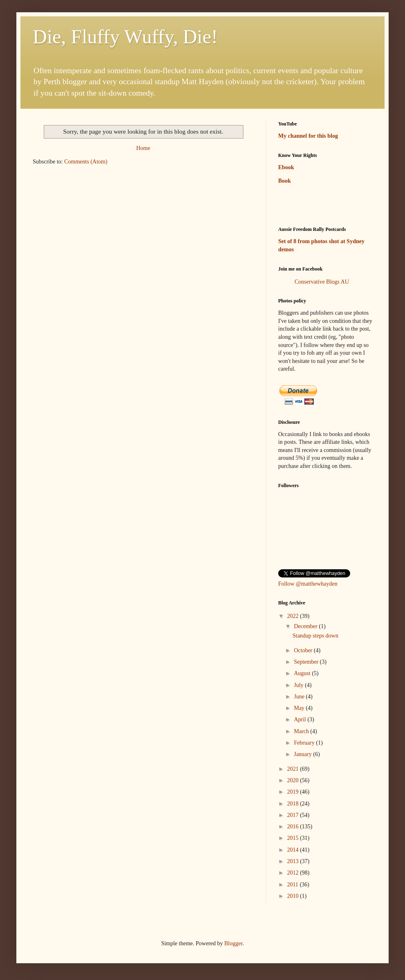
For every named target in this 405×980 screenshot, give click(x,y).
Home (143, 148)
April (300, 719)
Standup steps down (315, 636)
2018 (294, 804)
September (307, 662)
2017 (294, 815)
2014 (294, 850)
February (305, 743)
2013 (294, 861)
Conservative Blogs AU (322, 282)
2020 (294, 780)
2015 (294, 838)
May (300, 708)
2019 (294, 792)
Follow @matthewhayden (308, 584)
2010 (294, 896)
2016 (294, 827)
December (306, 626)
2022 (294, 616)
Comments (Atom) (86, 162)
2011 (294, 885)
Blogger (233, 943)
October (304, 650)
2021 (294, 769)
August (303, 673)
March (302, 731)
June (300, 697)
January (303, 754)
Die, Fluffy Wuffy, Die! (125, 37)
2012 (294, 873)
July (299, 685)
